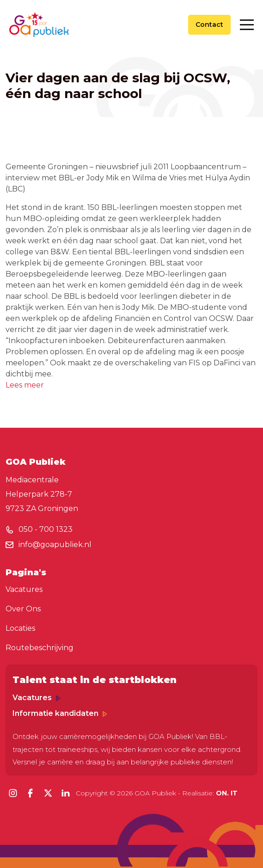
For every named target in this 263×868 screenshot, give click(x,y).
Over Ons (23, 609)
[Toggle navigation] (247, 25)
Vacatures (24, 589)
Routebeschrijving (40, 648)
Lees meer (25, 385)
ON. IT (227, 793)
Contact (209, 25)
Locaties (20, 628)
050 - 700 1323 (46, 529)
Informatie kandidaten (60, 713)
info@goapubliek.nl (55, 545)
